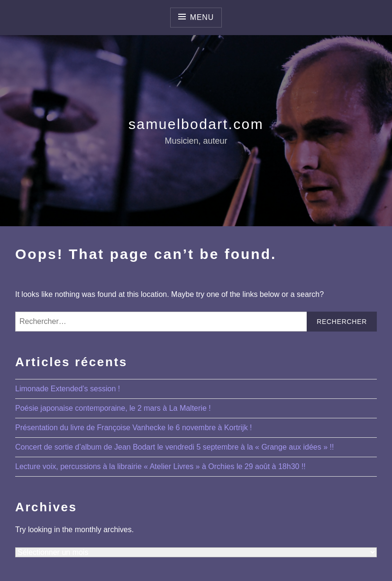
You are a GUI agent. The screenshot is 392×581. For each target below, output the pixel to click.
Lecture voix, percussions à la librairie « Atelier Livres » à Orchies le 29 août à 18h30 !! (160, 466)
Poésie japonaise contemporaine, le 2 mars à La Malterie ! (113, 408)
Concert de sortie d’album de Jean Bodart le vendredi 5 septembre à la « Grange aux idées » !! (174, 447)
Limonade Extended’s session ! (68, 389)
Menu (202, 17)
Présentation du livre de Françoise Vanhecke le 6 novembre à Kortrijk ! (134, 428)
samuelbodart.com (196, 124)
